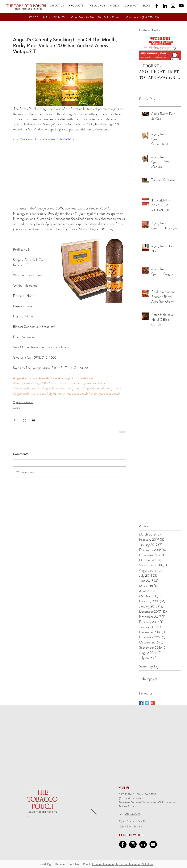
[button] (76, 5)
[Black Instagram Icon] (173, 6)
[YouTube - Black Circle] (153, 844)
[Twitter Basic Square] (147, 703)
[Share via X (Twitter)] (24, 420)
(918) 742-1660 (150, 17)
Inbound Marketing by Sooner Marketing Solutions (123, 864)
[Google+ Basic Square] (153, 703)
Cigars (16, 408)
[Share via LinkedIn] (33, 420)
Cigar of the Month (23, 402)
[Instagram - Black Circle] (133, 844)
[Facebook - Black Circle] (123, 844)
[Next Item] (175, 48)
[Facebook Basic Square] (141, 703)
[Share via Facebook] (15, 420)
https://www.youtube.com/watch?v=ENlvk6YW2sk (44, 139)
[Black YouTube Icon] (181, 6)
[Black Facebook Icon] (157, 6)
